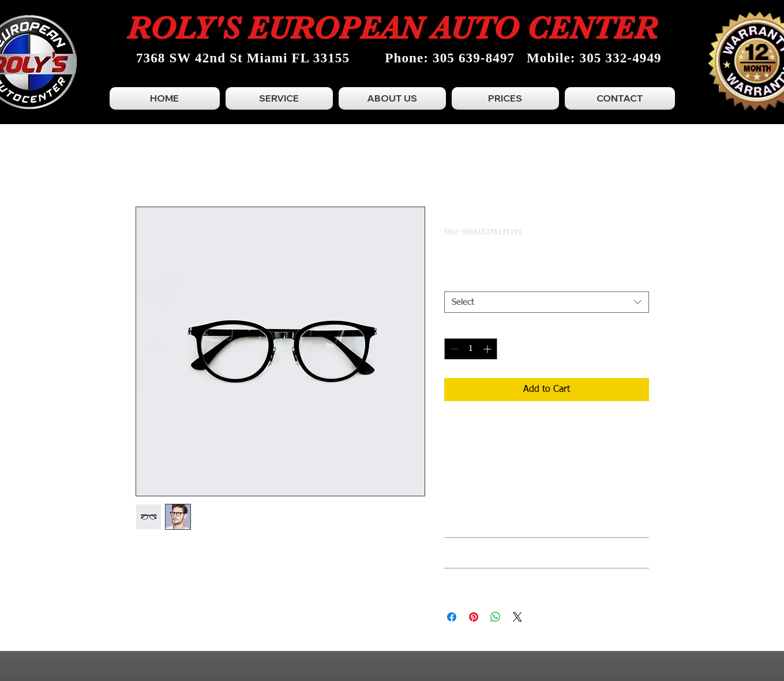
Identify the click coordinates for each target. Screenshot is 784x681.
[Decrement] (453, 349)
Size (455, 282)
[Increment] (488, 349)
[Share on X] (517, 617)
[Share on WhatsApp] (496, 617)
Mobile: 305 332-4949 (594, 58)
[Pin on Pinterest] (474, 617)
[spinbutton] (471, 349)
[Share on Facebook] (452, 617)
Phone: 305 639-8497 (450, 58)
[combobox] (547, 302)
